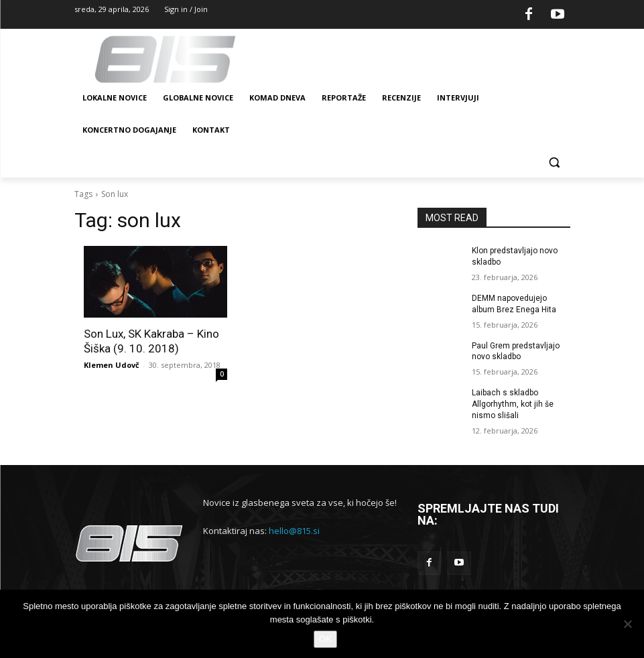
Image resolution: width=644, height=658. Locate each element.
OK (325, 639)
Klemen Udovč (112, 365)
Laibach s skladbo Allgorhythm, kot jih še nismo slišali (513, 404)
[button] (555, 162)
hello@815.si (294, 530)
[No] (627, 624)
